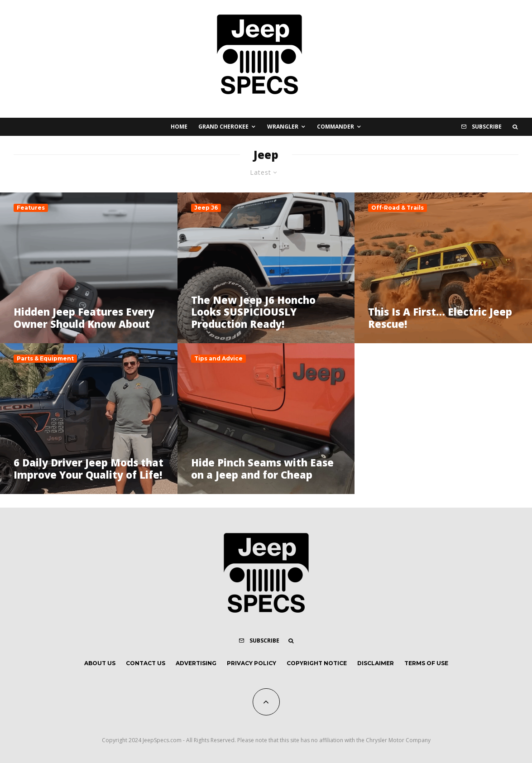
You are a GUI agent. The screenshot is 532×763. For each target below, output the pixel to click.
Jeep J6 (206, 208)
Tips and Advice (218, 358)
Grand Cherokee (223, 127)
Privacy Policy (252, 663)
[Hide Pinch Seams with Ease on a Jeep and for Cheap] (266, 419)
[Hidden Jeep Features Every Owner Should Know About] (89, 268)
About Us (100, 663)
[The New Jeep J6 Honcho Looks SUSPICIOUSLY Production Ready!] (266, 268)
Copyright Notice (317, 663)
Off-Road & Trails (398, 208)
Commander (335, 127)
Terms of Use (426, 663)
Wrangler (283, 127)
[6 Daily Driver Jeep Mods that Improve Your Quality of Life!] (89, 419)
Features (31, 208)
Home (179, 127)
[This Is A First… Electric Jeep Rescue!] (443, 268)
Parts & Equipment (45, 358)
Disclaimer (376, 663)
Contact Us (146, 663)
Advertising (196, 663)
